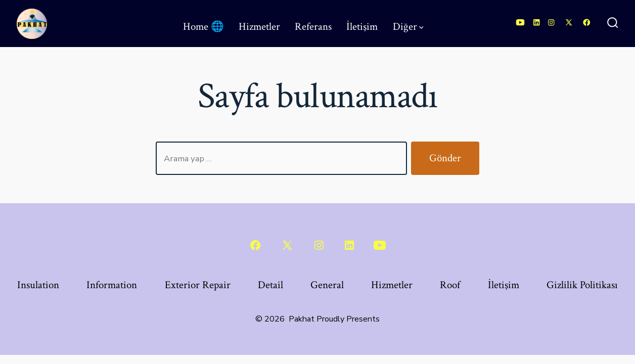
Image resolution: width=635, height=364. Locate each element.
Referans (313, 27)
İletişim (362, 27)
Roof (450, 285)
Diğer (408, 27)
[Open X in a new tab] (569, 22)
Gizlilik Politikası (582, 285)
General (327, 285)
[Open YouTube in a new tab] (520, 22)
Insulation (38, 285)
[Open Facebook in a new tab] (587, 22)
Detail (270, 285)
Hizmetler (259, 27)
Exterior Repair (198, 285)
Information (112, 285)
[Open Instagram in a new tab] (551, 22)
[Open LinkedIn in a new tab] (537, 22)
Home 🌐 (203, 27)
